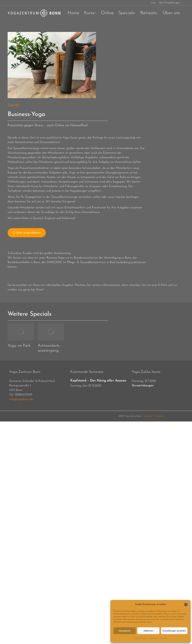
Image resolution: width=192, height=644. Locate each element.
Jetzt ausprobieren (27, 233)
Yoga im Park (19, 346)
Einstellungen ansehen (174, 631)
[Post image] (21, 332)
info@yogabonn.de (21, 399)
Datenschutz (153, 638)
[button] (186, 604)
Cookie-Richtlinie (140, 638)
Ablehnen (148, 631)
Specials (13, 105)
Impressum (163, 638)
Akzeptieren (125, 631)
